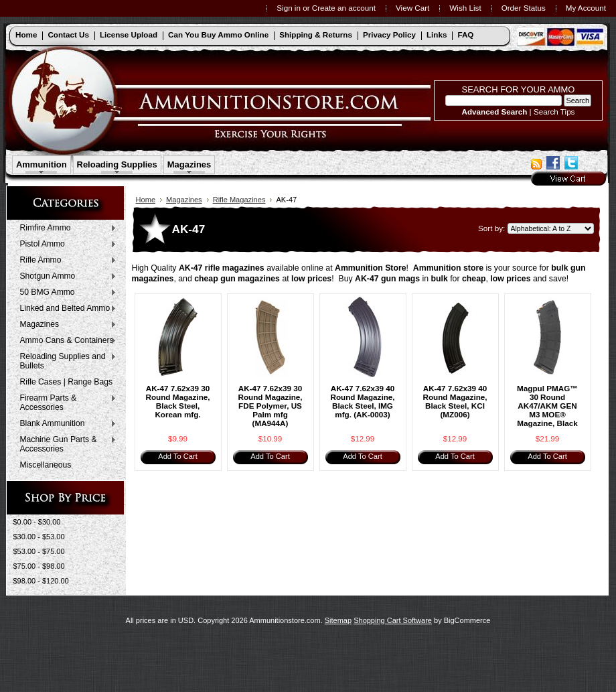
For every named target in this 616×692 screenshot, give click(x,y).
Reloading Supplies (117, 164)
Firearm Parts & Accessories (65, 403)
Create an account (344, 8)
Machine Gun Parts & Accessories (65, 444)
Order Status (524, 8)
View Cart (412, 8)
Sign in (289, 8)
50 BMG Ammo (65, 293)
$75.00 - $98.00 (39, 566)
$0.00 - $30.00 (37, 522)
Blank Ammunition (65, 424)
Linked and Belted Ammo (65, 309)
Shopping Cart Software (393, 620)
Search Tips (554, 112)
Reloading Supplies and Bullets (65, 361)
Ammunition (42, 164)
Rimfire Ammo (65, 228)
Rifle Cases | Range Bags (66, 382)
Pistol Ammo (65, 245)
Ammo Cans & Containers (65, 341)
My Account (586, 8)
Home (146, 200)
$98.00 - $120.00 (41, 581)
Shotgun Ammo (65, 277)
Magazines (189, 164)
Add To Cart (177, 456)
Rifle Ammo (65, 261)
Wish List (465, 8)
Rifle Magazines (239, 200)
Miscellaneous (46, 465)
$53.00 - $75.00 (39, 551)
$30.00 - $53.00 (39, 537)
